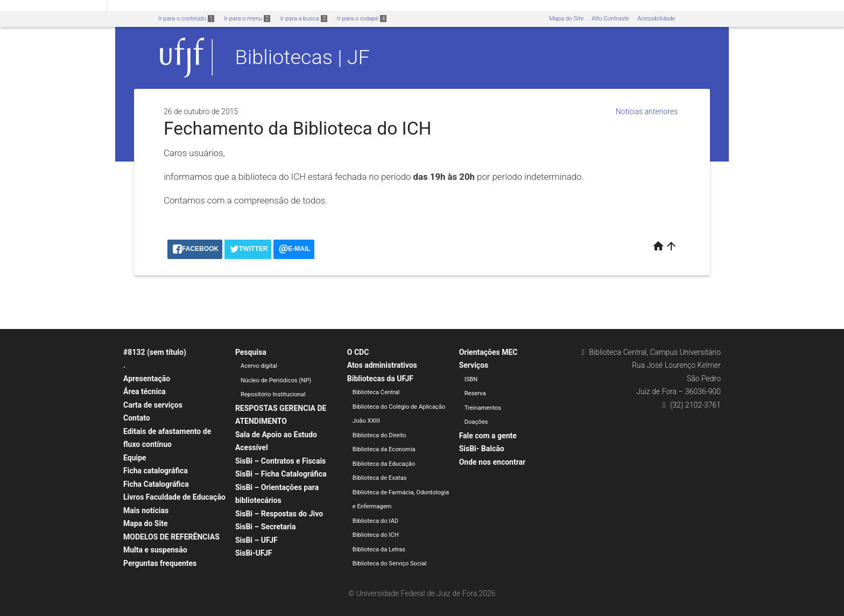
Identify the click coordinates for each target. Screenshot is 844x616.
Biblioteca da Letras (379, 549)
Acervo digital (259, 366)
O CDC (358, 352)
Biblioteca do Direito (379, 435)
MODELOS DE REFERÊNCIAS (171, 537)
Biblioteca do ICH (376, 535)
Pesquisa (251, 352)
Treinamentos (483, 408)
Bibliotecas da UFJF (380, 379)
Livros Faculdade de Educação (174, 497)
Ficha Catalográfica (156, 484)
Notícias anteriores (647, 111)
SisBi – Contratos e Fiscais (280, 461)
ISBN (471, 379)
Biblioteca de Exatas (380, 478)
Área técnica (145, 391)
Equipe (135, 458)
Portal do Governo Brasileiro (54, 6)
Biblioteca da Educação (384, 464)
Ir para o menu (247, 19)
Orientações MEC (488, 352)
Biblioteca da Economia (384, 449)
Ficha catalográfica (156, 471)
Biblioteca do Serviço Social (390, 563)
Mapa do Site (566, 19)
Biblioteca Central (376, 392)
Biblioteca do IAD (375, 521)
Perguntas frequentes (160, 563)
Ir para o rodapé (362, 19)
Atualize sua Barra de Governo (165, 6)
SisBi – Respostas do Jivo (279, 514)
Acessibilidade (656, 19)
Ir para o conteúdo (186, 19)
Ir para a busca (304, 19)
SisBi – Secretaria (266, 527)
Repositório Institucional (273, 394)
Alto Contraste (610, 19)
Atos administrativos (382, 365)
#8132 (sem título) (155, 352)
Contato (137, 418)
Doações (476, 422)
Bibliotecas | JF (303, 57)
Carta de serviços (153, 405)
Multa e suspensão (155, 550)
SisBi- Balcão (482, 449)
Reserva (475, 393)
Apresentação (147, 379)
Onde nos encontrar (493, 462)
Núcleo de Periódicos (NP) (276, 380)
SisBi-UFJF (254, 553)
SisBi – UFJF (256, 540)
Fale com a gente (488, 436)
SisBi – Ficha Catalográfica (281, 474)
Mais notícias (146, 510)
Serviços (474, 365)
